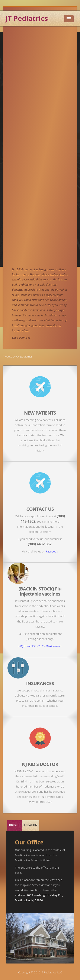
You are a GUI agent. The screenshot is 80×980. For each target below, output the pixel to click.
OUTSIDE (15, 825)
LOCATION (31, 825)
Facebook (52, 551)
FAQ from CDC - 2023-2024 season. (40, 646)
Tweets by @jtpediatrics (18, 356)
